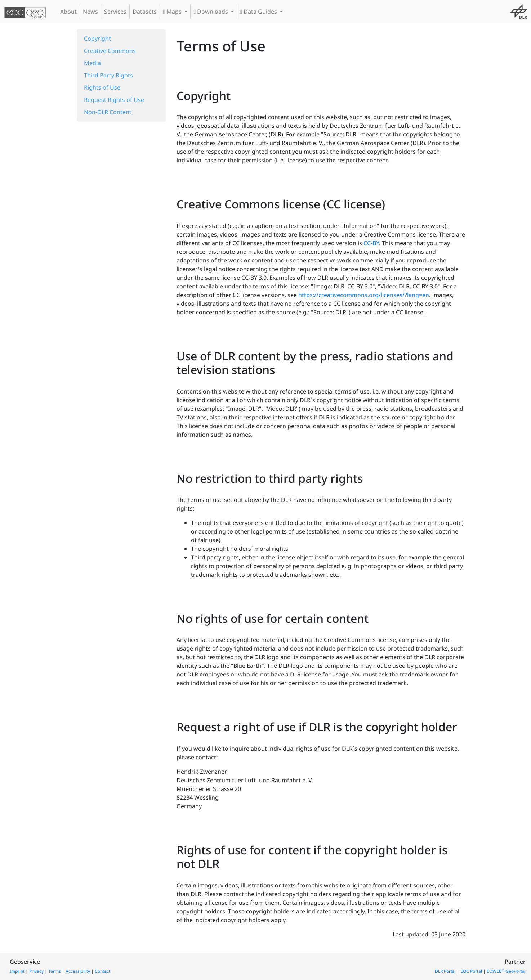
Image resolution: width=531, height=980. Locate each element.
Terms (55, 971)
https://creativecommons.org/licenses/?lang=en (364, 295)
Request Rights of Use (114, 100)
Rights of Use (102, 87)
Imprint (17, 971)
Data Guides (259, 12)
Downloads (211, 12)
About (68, 12)
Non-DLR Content (108, 112)
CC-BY (371, 243)
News (90, 12)
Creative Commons (110, 51)
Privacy (36, 971)
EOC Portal (471, 971)
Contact (102, 971)
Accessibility (78, 971)
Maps (173, 12)
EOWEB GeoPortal (506, 971)
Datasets (145, 12)
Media (92, 63)
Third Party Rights (108, 75)
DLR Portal (445, 971)
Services (115, 12)
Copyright (97, 39)
